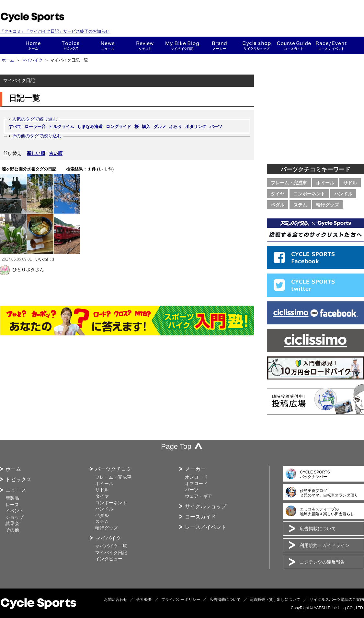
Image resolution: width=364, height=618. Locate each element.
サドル (350, 183)
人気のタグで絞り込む (35, 119)
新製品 (12, 498)
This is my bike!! (182, 45)
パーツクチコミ (113, 469)
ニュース (108, 45)
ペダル (278, 205)
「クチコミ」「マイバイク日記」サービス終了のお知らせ (55, 31)
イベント (15, 511)
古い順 (56, 153)
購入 (146, 127)
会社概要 (144, 600)
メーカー (219, 45)
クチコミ (145, 45)
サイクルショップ (206, 506)
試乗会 (12, 523)
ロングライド (119, 127)
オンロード (196, 477)
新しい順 (36, 153)
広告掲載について (318, 529)
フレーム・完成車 (289, 183)
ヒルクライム (62, 127)
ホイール (325, 183)
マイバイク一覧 (111, 546)
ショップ (257, 45)
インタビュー (109, 559)
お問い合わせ (116, 600)
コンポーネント (309, 194)
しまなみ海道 (90, 127)
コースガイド (294, 45)
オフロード (196, 484)
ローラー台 (35, 127)
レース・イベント (331, 45)
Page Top (176, 446)
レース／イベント (206, 527)
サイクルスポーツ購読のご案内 (337, 600)
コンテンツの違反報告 (322, 562)
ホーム (33, 45)
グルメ (160, 127)
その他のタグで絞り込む (37, 136)
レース (12, 505)
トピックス (70, 45)
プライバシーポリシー (181, 600)
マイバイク (32, 60)
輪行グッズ (327, 205)
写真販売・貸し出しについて (275, 600)
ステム (300, 205)
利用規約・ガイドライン (324, 545)
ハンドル (343, 194)
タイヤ (278, 194)
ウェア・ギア (199, 496)
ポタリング (196, 127)
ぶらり (176, 127)
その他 (12, 530)
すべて (15, 127)
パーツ (216, 127)
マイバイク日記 (111, 553)
